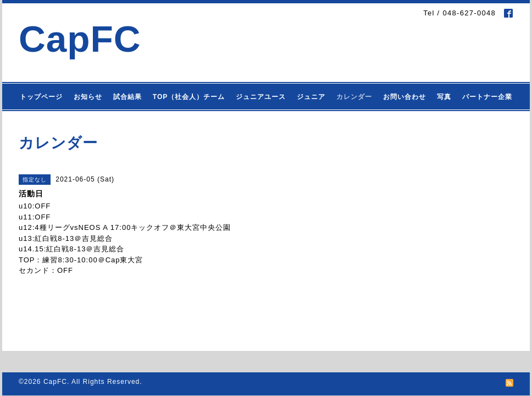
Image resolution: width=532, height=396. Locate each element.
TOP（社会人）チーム (189, 97)
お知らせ (88, 97)
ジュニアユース (261, 97)
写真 (444, 97)
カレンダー (354, 97)
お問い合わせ (404, 97)
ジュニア (311, 97)
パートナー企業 (487, 97)
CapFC (80, 39)
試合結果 (128, 97)
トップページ (41, 97)
